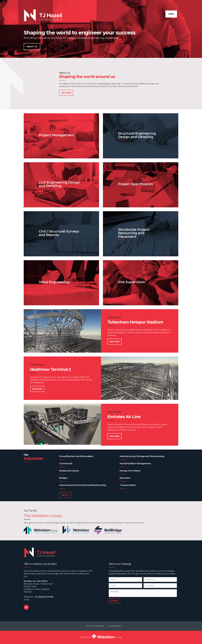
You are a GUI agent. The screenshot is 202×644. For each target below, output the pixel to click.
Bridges (63, 478)
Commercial (66, 464)
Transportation (128, 485)
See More (66, 93)
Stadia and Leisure (69, 471)
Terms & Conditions (95, 626)
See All (65, 495)
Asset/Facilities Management (135, 464)
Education (125, 478)
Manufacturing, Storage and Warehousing (142, 456)
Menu (171, 14)
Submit (114, 601)
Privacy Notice (114, 626)
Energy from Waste (130, 471)
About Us (32, 47)
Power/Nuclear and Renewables (76, 456)
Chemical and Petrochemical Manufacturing (83, 485)
